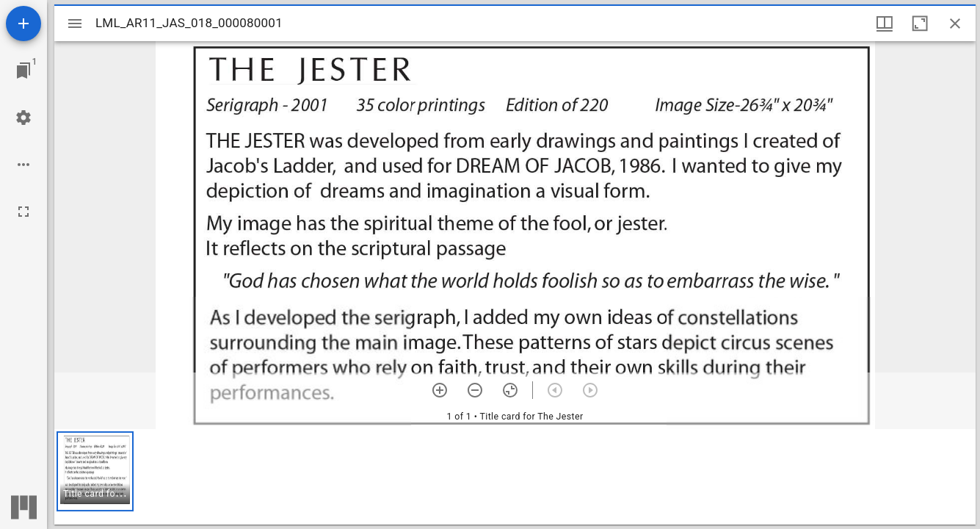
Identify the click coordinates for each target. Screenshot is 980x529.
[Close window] (955, 24)
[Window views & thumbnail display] (885, 24)
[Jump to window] (23, 71)
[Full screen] (23, 212)
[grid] (515, 477)
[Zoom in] (440, 390)
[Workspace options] (23, 165)
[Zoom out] (475, 390)
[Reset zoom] (510, 390)
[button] (95, 471)
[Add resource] (23, 24)
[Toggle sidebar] (75, 24)
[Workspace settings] (23, 118)
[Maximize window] (920, 24)
